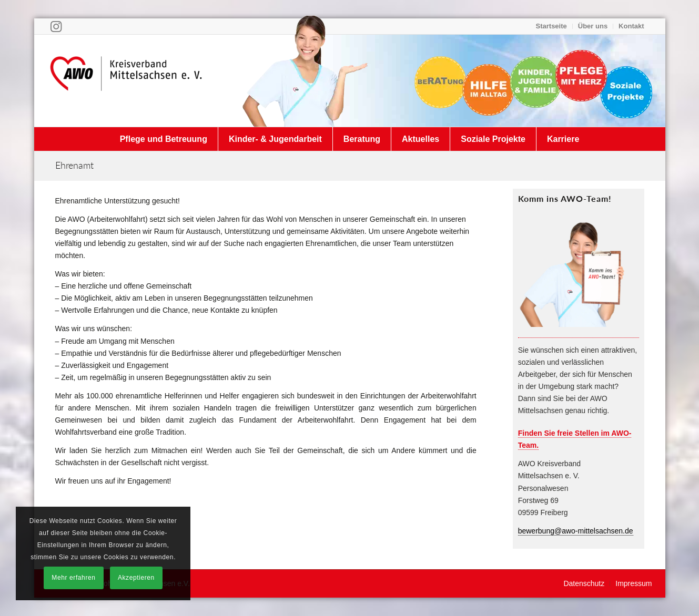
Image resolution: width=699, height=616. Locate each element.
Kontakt (631, 26)
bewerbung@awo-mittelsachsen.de (576, 531)
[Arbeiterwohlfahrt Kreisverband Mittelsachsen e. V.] (126, 80)
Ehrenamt (74, 165)
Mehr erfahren (73, 578)
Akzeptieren (136, 578)
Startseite (551, 26)
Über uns (593, 26)
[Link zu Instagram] (56, 26)
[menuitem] (552, 26)
